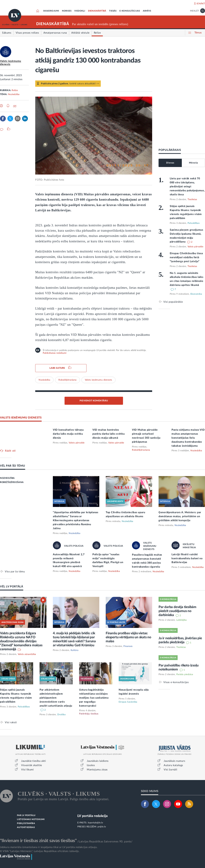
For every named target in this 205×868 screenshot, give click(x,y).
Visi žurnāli (170, 770)
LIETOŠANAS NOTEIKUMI (31, 819)
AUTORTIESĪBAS (26, 827)
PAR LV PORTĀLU (26, 815)
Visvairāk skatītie (32, 765)
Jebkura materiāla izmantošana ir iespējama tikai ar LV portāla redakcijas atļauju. (49, 847)
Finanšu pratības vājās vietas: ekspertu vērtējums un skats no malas (128, 637)
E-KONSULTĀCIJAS (130, 11)
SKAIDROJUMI (51, 11)
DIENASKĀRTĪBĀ (97, 11)
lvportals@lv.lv (96, 823)
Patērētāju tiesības (89, 714)
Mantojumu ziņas (97, 770)
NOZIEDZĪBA (7, 478)
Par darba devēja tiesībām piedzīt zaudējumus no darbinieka (177, 611)
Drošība (61, 715)
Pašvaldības (194, 223)
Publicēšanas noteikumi (55, 353)
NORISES (67, 11)
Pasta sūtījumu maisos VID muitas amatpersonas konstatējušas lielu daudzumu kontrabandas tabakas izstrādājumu (188, 438)
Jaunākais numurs (174, 761)
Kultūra (75, 650)
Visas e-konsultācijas (176, 682)
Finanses (128, 646)
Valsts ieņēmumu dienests (98, 380)
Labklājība (182, 620)
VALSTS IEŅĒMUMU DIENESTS (21, 418)
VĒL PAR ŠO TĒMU (13, 466)
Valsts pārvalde (195, 247)
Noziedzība (14, 94)
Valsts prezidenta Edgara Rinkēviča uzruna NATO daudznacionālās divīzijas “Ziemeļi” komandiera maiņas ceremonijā (21, 641)
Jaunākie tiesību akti (34, 761)
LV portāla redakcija (92, 816)
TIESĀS (113, 11)
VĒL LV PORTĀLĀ (12, 587)
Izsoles (91, 765)
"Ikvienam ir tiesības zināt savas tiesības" (38, 841)
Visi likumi (27, 770)
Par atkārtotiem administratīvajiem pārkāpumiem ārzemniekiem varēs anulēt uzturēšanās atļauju (56, 698)
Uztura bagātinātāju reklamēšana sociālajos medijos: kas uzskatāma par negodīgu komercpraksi (94, 698)
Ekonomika (196, 294)
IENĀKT (201, 4)
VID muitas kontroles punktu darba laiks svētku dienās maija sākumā (109, 434)
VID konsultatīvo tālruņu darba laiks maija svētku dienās (68, 434)
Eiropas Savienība (128, 702)
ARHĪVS (147, 11)
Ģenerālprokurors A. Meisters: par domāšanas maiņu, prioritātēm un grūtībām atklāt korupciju (180, 516)
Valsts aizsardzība (27, 654)
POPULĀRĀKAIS (170, 150)
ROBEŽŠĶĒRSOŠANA (12, 482)
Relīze (15, 90)
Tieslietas (192, 199)
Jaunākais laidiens (98, 761)
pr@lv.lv (102, 827)
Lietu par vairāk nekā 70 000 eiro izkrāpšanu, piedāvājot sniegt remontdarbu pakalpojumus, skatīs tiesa (187, 187)
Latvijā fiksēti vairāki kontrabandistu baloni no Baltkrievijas (187, 558)
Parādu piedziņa (185, 674)
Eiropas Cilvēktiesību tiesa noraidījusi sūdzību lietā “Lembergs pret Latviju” (186, 257)
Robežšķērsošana (68, 380)
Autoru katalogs (173, 765)
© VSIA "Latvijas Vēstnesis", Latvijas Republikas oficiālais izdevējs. (40, 851)
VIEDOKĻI (80, 11)
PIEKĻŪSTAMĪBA (26, 823)
